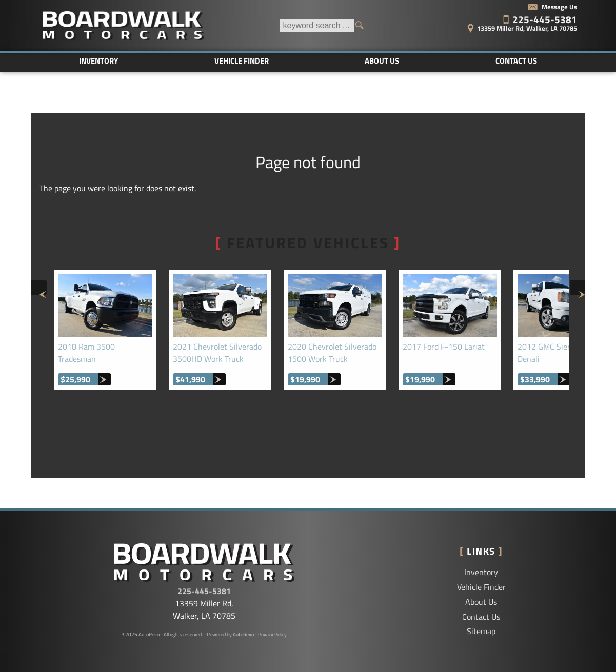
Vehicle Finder (481, 587)
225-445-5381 (204, 591)
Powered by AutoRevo (230, 634)
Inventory (481, 572)
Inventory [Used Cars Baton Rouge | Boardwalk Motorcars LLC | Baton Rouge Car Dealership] (98, 61)
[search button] (363, 26)
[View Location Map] (507, 25)
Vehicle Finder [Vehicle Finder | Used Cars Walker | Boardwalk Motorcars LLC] (242, 61)
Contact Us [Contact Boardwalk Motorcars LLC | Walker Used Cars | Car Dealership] (516, 61)
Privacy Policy (272, 634)
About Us (481, 602)
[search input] (317, 26)
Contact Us (481, 617)
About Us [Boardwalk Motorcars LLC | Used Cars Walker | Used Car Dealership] (382, 61)
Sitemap (481, 631)
